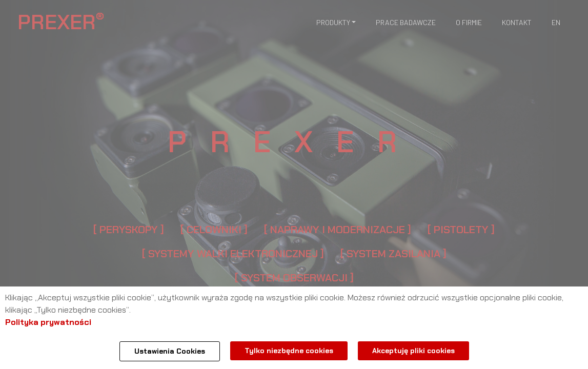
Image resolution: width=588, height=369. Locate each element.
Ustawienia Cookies (170, 351)
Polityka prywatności (48, 322)
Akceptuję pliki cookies (413, 351)
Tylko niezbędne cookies (289, 351)
